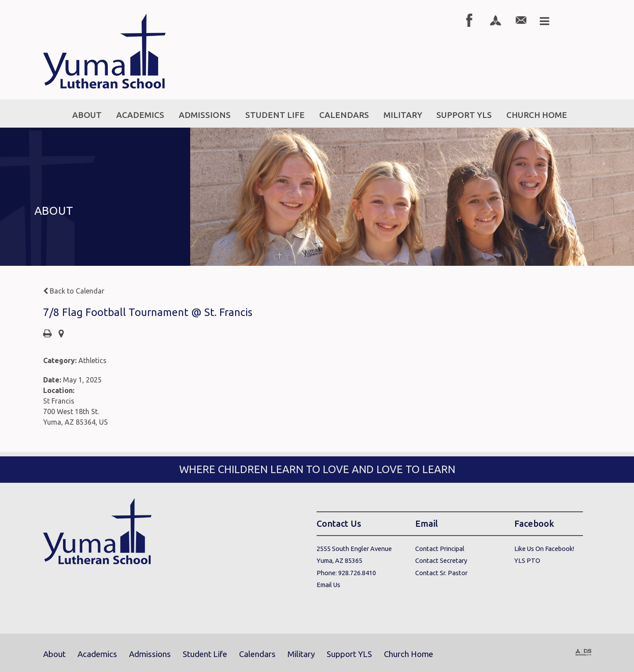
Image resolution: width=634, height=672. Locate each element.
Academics (97, 654)
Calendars (257, 654)
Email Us (328, 585)
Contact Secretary (441, 560)
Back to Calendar (74, 291)
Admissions (150, 654)
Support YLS (349, 654)
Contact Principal (440, 549)
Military (301, 654)
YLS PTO (527, 560)
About (54, 654)
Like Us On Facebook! (544, 549)
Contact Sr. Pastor (441, 573)
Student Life (205, 654)
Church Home (409, 654)
